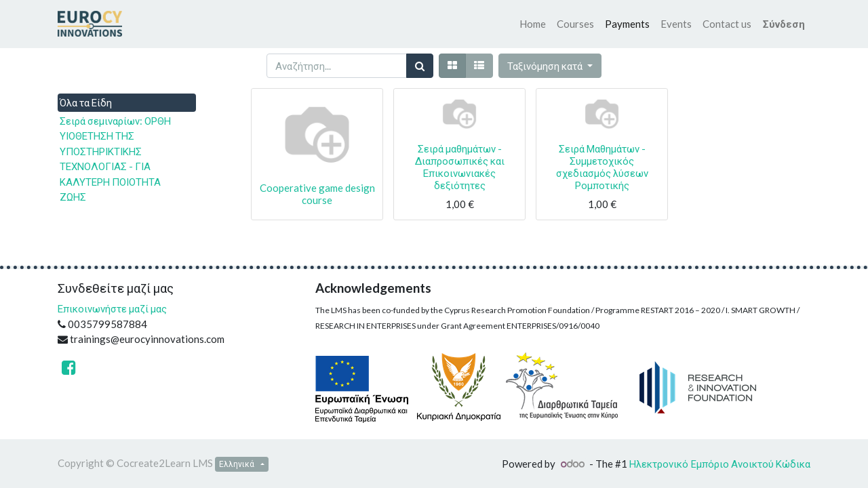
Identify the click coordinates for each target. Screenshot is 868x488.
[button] (550, 66)
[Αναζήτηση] (420, 66)
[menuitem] (533, 24)
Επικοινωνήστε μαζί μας (112, 308)
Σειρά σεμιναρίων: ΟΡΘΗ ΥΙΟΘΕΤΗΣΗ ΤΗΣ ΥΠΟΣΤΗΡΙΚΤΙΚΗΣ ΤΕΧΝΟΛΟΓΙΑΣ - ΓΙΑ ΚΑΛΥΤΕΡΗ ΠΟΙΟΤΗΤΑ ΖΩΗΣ (115, 159)
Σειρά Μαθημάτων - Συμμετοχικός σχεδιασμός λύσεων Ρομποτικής (602, 167)
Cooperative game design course (317, 194)
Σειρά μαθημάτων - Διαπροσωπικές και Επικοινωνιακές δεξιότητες (460, 167)
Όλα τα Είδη (86, 102)
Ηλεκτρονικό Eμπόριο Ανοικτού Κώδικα (720, 464)
